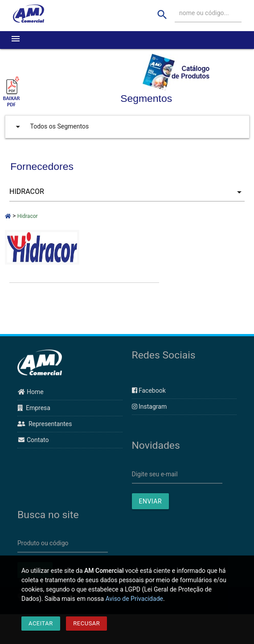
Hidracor (28, 216)
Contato (33, 440)
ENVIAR (151, 501)
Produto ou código (43, 543)
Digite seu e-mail (155, 474)
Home (31, 392)
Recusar (86, 623)
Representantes (45, 424)
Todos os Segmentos (50, 127)
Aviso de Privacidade (134, 599)
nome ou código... (204, 13)
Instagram (150, 407)
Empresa (34, 408)
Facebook (149, 390)
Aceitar (41, 623)
